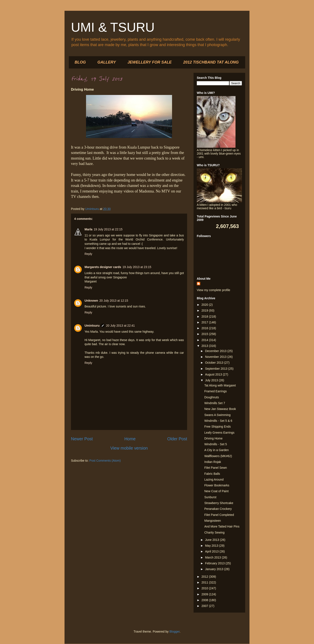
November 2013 (216, 357)
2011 (205, 582)
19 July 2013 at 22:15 (108, 229)
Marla (89, 229)
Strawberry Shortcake (219, 503)
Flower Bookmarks (217, 485)
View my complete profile (213, 290)
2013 (205, 346)
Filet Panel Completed (219, 515)
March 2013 (213, 557)
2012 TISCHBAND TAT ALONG (211, 62)
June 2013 (212, 540)
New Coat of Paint (216, 491)
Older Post (177, 439)
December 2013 (216, 351)
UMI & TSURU (113, 27)
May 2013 (212, 546)
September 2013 (216, 369)
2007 (205, 606)
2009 (205, 594)
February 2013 (215, 563)
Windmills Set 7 (215, 403)
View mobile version (129, 448)
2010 (205, 588)
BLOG (80, 62)
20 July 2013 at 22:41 (120, 326)
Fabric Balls (212, 474)
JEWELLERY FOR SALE (150, 62)
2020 (205, 305)
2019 (205, 310)
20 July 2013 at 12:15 (114, 301)
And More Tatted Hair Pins (222, 526)
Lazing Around (214, 480)
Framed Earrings (215, 391)
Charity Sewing (214, 532)
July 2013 (212, 380)
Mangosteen (213, 521)
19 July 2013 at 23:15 (137, 267)
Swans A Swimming (217, 415)
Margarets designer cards (103, 267)
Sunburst (210, 497)
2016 (205, 328)
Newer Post (82, 439)
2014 (205, 340)
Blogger (175, 632)
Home (130, 439)
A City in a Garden (217, 450)
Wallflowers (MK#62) (218, 456)
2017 (205, 322)
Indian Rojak (213, 462)
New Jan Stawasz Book (220, 409)
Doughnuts (212, 397)
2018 (205, 317)
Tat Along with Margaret (220, 385)
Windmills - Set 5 (216, 444)
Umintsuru (92, 326)
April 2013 (212, 551)
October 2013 (215, 363)
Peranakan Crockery (218, 509)
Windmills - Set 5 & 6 (218, 421)
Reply (88, 254)
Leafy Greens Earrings (219, 433)
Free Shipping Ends (218, 427)
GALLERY (107, 62)
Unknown (91, 301)
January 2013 (215, 569)
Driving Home (213, 438)
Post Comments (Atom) (105, 461)
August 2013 (214, 374)
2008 (205, 600)
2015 (205, 334)
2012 (205, 577)
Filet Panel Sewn (216, 468)
